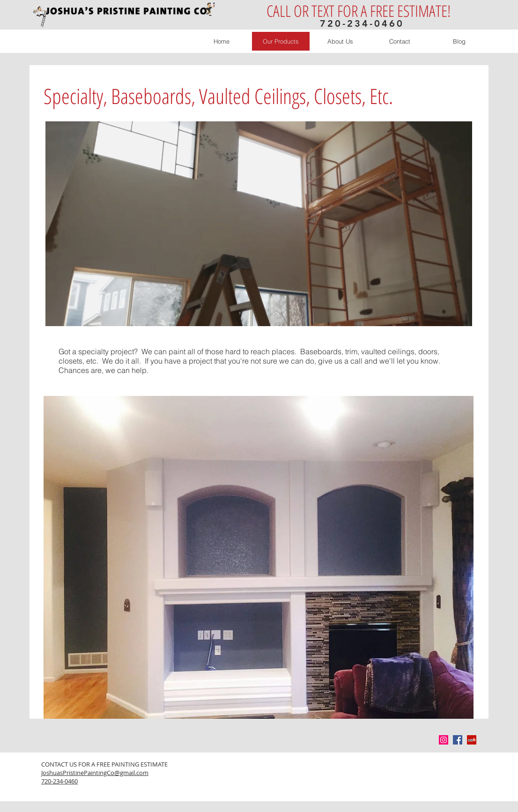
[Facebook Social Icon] (458, 740)
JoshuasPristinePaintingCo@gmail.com (95, 773)
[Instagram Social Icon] (444, 740)
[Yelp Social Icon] (472, 740)
